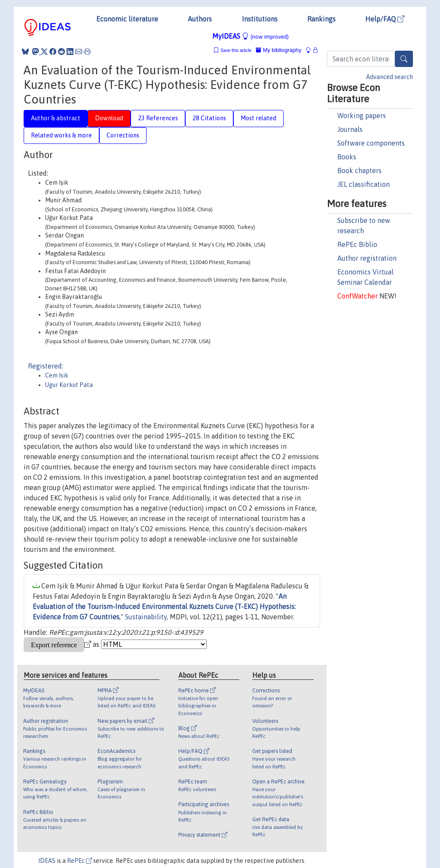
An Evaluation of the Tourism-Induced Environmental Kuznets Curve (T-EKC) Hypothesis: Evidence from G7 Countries (164, 606)
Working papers (362, 116)
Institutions (260, 19)
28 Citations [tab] (209, 118)
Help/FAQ (385, 19)
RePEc (79, 861)
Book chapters (359, 171)
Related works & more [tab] (61, 135)
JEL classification (364, 184)
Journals (350, 129)
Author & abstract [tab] (56, 118)
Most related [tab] (258, 118)
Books (347, 157)
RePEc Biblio (357, 244)
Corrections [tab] (123, 135)
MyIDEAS (251, 36)
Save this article (236, 50)
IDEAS (47, 861)
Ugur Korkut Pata (69, 385)
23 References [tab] (158, 118)
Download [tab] (109, 118)
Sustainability (146, 617)
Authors (200, 19)
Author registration (367, 258)
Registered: (46, 366)
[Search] (404, 59)
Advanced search (390, 77)
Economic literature (127, 19)
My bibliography (278, 50)
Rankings (321, 19)
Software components (371, 143)
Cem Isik (57, 375)
